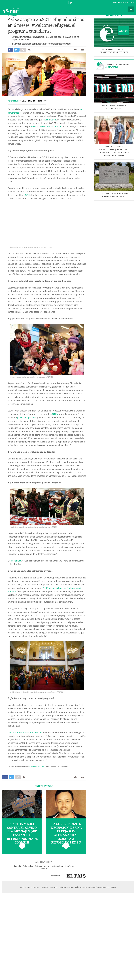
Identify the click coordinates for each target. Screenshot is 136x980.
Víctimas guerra (42, 866)
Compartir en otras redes (23, 50)
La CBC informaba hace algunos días (25, 733)
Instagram (33, 766)
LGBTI (27, 195)
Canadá (17, 866)
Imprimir (75, 50)
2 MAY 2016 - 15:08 (37, 101)
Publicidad (44, 887)
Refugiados (28, 866)
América (45, 869)
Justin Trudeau (50, 120)
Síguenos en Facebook (66, 2)
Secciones (131, 9)
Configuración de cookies (97, 887)
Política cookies (81, 887)
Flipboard (41, 766)
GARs (55, 414)
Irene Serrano (14, 101)
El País (10, 2)
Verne (11, 11)
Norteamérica (57, 866)
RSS (109, 887)
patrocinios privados (27, 418)
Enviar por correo (82, 50)
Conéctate (117, 2)
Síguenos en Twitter (71, 2)
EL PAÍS (76, 876)
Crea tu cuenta (128, 2)
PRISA (113, 887)
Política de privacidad (66, 887)
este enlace (16, 561)
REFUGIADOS (12, 15)
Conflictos (70, 866)
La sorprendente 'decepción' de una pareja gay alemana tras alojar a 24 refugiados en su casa (66, 835)
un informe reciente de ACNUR (46, 126)
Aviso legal (53, 887)
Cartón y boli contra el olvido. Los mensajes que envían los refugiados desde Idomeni (22, 833)
